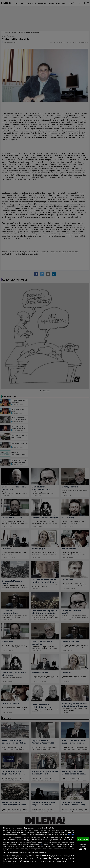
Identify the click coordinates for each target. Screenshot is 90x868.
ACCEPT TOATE (83, 839)
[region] (45, 846)
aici (42, 845)
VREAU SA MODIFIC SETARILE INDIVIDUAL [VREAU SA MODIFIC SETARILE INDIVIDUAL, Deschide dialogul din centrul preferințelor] (83, 847)
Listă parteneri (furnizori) (11, 865)
